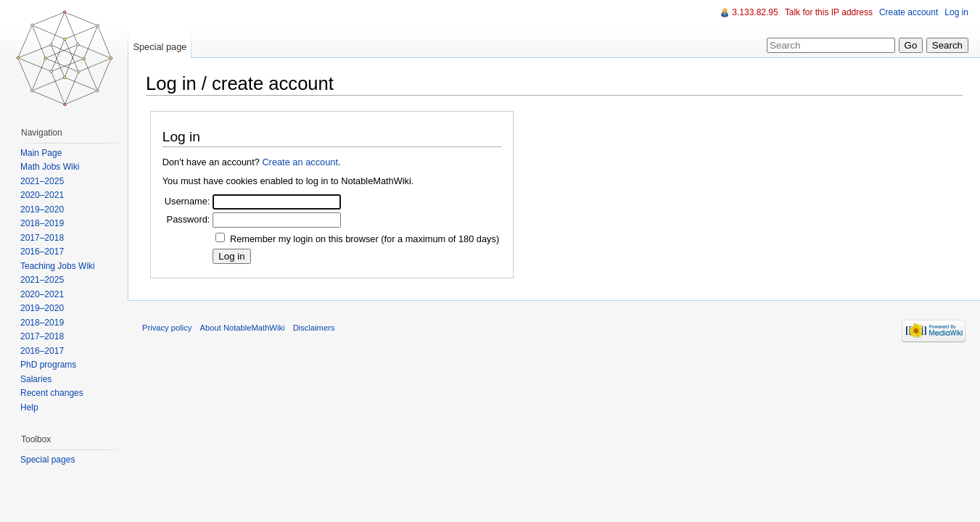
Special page (160, 47)
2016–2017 (42, 252)
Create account (909, 12)
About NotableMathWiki (243, 328)
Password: (189, 219)
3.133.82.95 (755, 12)
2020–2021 (42, 195)
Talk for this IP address (829, 12)
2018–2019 (42, 223)
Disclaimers (314, 328)
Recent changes (52, 393)
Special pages (48, 460)
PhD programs (48, 365)
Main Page (41, 153)
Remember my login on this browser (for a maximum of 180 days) (365, 239)
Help (29, 407)
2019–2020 (42, 210)
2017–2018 (42, 238)
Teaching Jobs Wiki (58, 266)
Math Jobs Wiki (50, 167)
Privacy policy (167, 328)
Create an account (300, 162)
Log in (956, 12)
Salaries (36, 379)
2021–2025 (42, 181)
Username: (188, 201)
